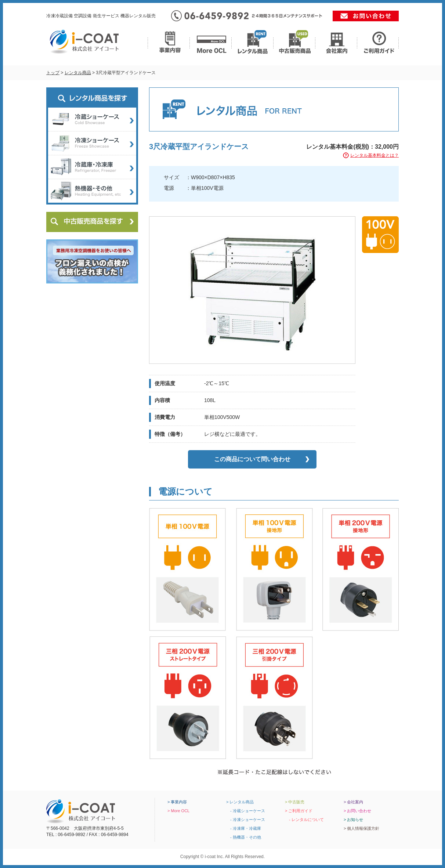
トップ (53, 73)
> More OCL (178, 811)
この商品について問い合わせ (252, 459)
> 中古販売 (295, 802)
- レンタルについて (304, 820)
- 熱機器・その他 (244, 837)
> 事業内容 (177, 802)
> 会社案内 (353, 802)
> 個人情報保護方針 (361, 828)
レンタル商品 (78, 73)
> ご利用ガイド (299, 811)
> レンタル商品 (240, 802)
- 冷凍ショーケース (246, 820)
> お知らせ (353, 820)
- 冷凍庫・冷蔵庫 (244, 828)
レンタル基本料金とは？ (375, 155)
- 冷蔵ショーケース (246, 811)
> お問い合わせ (357, 811)
